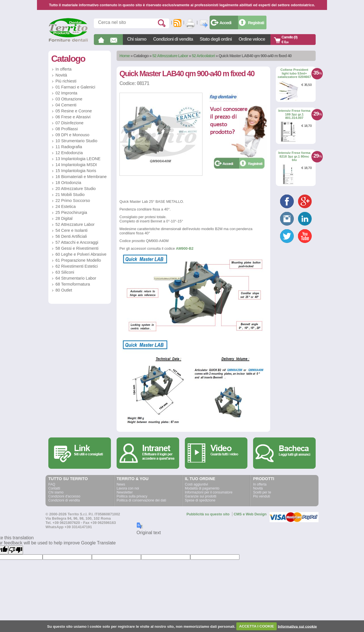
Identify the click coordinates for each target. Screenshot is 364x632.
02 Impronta (66, 93)
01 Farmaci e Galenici (75, 87)
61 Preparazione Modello (78, 260)
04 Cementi (66, 105)
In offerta (64, 69)
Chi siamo (137, 39)
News (121, 484)
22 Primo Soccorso (73, 201)
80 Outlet (64, 290)
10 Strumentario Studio (76, 141)
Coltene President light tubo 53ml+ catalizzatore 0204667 (294, 73)
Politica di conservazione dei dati (141, 500)
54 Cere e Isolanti (72, 230)
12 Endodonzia (69, 153)
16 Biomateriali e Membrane (81, 177)
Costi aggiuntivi (196, 484)
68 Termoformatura (73, 284)
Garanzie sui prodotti (201, 496)
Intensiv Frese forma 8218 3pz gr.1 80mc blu (294, 156)
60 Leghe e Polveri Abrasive (81, 254)
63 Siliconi (65, 272)
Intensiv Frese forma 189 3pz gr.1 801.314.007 (294, 114)
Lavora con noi (128, 488)
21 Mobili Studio (70, 195)
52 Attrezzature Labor (170, 56)
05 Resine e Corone (74, 111)
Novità (61, 75)
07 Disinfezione (69, 123)
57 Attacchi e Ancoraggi (77, 242)
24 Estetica (66, 206)
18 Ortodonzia (68, 183)
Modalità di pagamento (202, 488)
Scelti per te (262, 492)
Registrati (256, 23)
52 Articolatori (203, 56)
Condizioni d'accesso (64, 496)
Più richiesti (66, 81)
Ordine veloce (252, 39)
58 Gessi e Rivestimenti (77, 248)
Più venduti (261, 496)
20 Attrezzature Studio (76, 189)
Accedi (225, 23)
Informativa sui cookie (297, 626)
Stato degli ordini (216, 39)
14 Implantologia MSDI (76, 165)
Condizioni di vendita (173, 39)
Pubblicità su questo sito (208, 514)
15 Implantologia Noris (76, 171)
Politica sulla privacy (132, 496)
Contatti (54, 488)
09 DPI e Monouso (72, 135)
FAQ (52, 484)
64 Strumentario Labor (76, 278)
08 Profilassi (67, 129)
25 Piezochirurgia (71, 212)
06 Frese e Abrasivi (73, 117)
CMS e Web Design (250, 514)
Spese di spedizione (200, 500)
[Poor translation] (16, 550)
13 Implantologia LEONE (78, 159)
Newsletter (125, 492)
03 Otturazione (69, 99)
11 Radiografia (69, 147)
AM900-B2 (185, 248)
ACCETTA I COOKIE (257, 626)
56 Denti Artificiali (71, 236)
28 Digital (64, 218)
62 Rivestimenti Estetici (77, 266)
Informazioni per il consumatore (209, 492)
